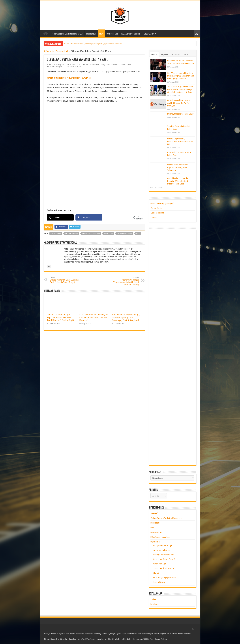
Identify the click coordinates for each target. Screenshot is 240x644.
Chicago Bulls (105, 65)
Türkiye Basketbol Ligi (162, 545)
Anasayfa (46, 33)
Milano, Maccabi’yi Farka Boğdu (181, 114)
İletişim (154, 218)
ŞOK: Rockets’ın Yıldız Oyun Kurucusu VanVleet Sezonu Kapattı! (93, 317)
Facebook (155, 604)
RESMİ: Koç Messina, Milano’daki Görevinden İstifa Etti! (180, 141)
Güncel (154, 54)
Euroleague (91, 34)
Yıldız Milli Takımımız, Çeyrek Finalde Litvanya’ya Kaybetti (89, 44)
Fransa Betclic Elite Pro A (163, 568)
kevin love (109, 234)
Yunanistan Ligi (159, 564)
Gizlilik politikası (157, 213)
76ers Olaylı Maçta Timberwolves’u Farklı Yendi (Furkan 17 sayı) (123, 281)
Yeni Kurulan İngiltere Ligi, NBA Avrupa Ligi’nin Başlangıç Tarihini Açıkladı (126, 317)
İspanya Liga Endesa (162, 550)
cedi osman (56, 234)
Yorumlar (176, 54)
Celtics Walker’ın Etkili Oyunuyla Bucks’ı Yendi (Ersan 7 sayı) (66, 280)
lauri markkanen (125, 234)
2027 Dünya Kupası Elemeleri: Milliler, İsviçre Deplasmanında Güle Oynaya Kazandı (181, 76)
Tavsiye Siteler (157, 208)
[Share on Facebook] (89, 217)
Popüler (165, 54)
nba (138, 234)
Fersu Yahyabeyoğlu (57, 65)
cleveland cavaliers (91, 234)
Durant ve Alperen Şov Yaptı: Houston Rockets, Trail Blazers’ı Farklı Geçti (60, 317)
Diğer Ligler (149, 34)
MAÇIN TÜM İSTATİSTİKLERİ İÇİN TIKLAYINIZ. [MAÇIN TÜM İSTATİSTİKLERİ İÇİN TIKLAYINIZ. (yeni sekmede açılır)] (69, 78)
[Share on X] (60, 217)
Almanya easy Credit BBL (164, 555)
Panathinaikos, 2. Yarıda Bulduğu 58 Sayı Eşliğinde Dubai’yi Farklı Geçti (178, 181)
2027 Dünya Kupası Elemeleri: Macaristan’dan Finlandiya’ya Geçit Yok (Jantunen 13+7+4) (180, 89)
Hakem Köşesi (159, 582)
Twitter (154, 599)
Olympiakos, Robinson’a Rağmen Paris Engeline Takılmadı (178, 167)
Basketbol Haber (63, 51)
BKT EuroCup (112, 34)
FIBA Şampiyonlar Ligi (131, 34)
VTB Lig (156, 573)
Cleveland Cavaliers (119, 65)
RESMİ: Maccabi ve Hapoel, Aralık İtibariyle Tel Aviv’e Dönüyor (179, 103)
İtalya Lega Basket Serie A (164, 559)
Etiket (186, 54)
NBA (101, 34)
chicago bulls (72, 234)
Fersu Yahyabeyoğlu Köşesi (162, 203)
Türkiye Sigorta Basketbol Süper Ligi (67, 34)
